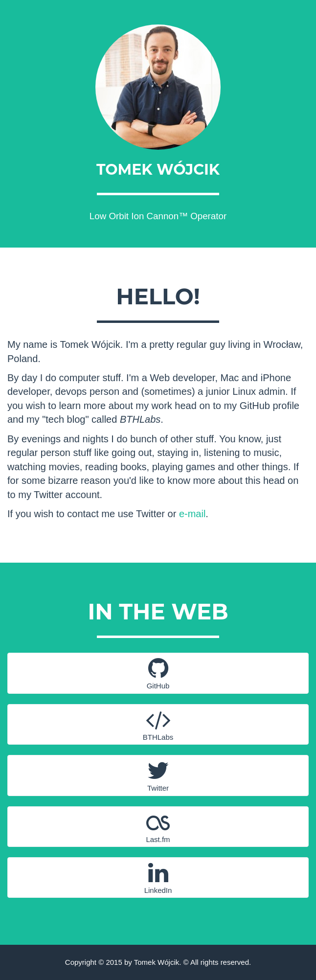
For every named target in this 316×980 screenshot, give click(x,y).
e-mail (192, 514)
